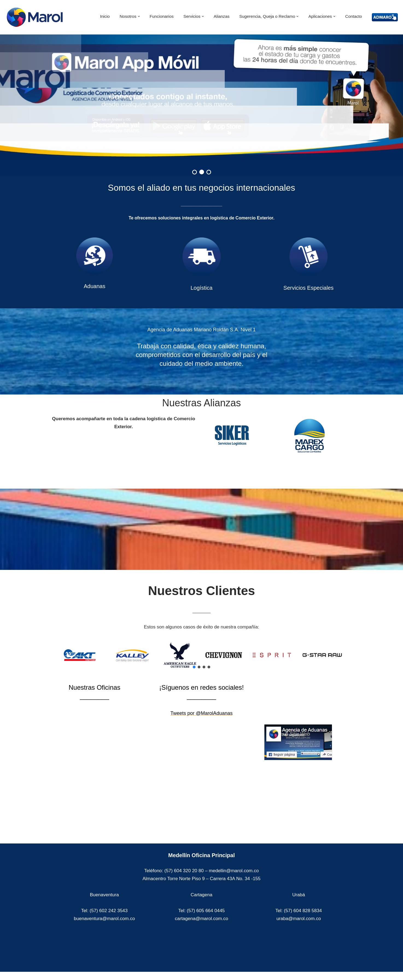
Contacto (354, 16)
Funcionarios (162, 16)
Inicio (105, 16)
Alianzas (222, 16)
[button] (139, 16)
